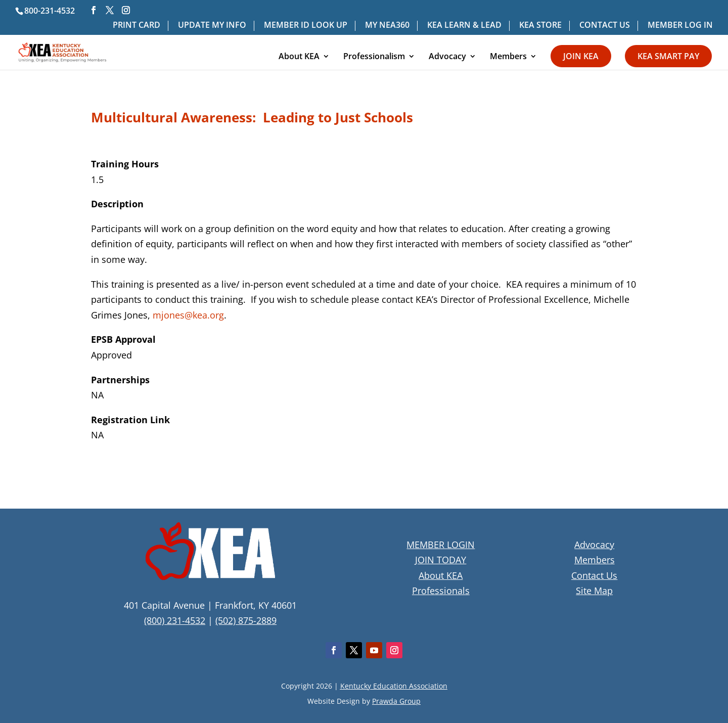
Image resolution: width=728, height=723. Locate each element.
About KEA (299, 57)
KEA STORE (540, 26)
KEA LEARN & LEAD (464, 26)
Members (508, 57)
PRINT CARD (136, 26)
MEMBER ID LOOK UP (306, 26)
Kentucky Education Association (394, 686)
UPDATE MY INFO (212, 26)
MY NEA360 (387, 26)
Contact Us (594, 575)
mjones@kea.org (188, 315)
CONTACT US (605, 26)
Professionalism (374, 57)
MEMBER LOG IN (680, 26)
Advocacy (447, 57)
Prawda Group (396, 701)
